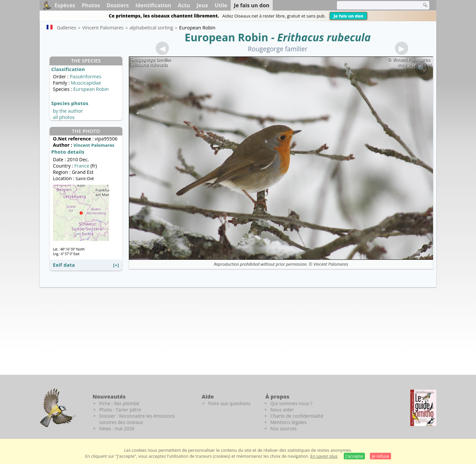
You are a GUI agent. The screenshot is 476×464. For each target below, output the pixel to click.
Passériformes (86, 77)
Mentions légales (289, 422)
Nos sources (284, 428)
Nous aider (282, 410)
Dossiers (118, 5)
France (82, 166)
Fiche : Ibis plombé (119, 403)
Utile (221, 5)
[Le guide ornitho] (423, 408)
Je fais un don (348, 16)
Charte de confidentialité (297, 416)
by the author (68, 111)
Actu (184, 5)
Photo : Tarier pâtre (120, 410)
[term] (375, 5)
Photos (91, 5)
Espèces (65, 5)
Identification (153, 5)
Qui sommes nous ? (292, 403)
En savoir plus (324, 456)
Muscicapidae (86, 83)
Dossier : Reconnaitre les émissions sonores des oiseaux (137, 419)
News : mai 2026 (117, 428)
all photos (64, 117)
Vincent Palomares (331, 264)
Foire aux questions (229, 403)
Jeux (202, 5)
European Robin (226, 37)
